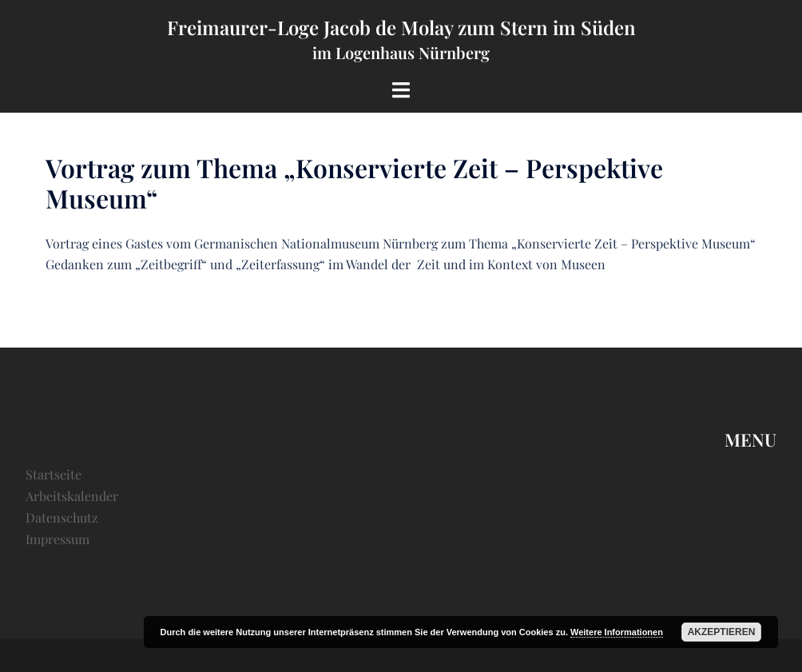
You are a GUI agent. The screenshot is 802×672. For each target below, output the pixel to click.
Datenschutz (62, 517)
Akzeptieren (722, 632)
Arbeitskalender (72, 496)
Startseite (54, 474)
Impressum (58, 539)
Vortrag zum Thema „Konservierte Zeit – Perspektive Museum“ (354, 183)
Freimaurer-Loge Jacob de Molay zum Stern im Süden (401, 27)
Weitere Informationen (617, 632)
